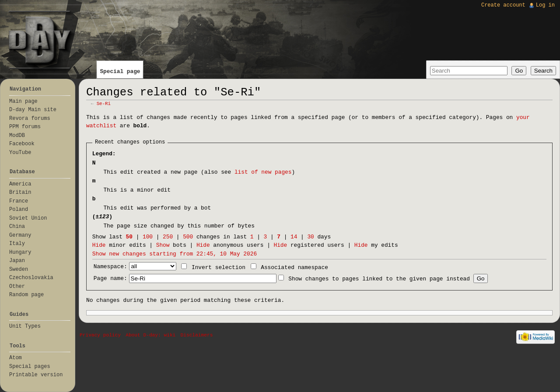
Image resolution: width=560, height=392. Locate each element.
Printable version (36, 375)
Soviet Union (28, 218)
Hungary (20, 252)
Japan (17, 261)
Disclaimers (197, 335)
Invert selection (219, 268)
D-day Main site (33, 110)
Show (163, 245)
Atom (16, 358)
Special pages (30, 367)
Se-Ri (104, 104)
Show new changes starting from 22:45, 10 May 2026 (175, 254)
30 (310, 237)
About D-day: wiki (150, 335)
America (20, 184)
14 (294, 237)
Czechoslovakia (31, 278)
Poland (19, 210)
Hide (99, 245)
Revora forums (30, 119)
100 (148, 237)
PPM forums (25, 127)
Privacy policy (100, 335)
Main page (23, 101)
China (17, 227)
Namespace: (110, 267)
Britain (20, 192)
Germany (20, 235)
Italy (17, 244)
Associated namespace (294, 268)
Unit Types (25, 326)
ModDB (17, 136)
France (19, 201)
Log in (545, 5)
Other (17, 287)
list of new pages (263, 172)
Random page (26, 295)
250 (168, 237)
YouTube (20, 153)
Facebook (22, 144)
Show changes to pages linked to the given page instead (379, 279)
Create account (503, 5)
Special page (120, 72)
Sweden (19, 269)
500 (188, 237)
